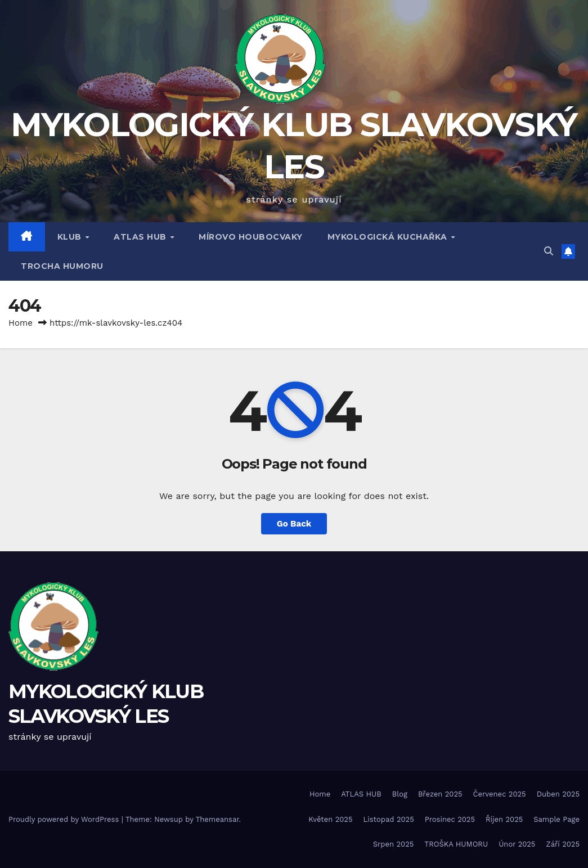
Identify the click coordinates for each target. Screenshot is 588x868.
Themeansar (217, 819)
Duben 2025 (558, 794)
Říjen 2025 (504, 819)
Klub (71, 237)
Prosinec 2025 (450, 819)
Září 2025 (563, 844)
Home (21, 323)
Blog (400, 794)
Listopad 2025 (389, 819)
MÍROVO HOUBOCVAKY (251, 237)
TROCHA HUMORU (62, 266)
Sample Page (556, 819)
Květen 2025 (330, 819)
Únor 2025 (517, 844)
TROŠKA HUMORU (456, 844)
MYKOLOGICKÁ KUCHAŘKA (389, 237)
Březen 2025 (440, 794)
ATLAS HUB (141, 237)
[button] (549, 251)
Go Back (294, 524)
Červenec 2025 (500, 794)
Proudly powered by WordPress (65, 819)
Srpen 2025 (394, 844)
